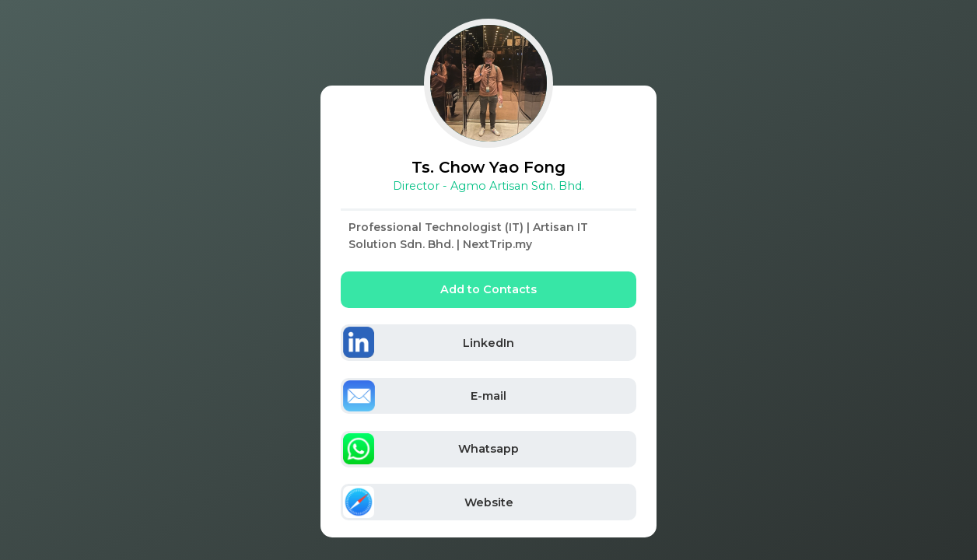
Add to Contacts (488, 289)
